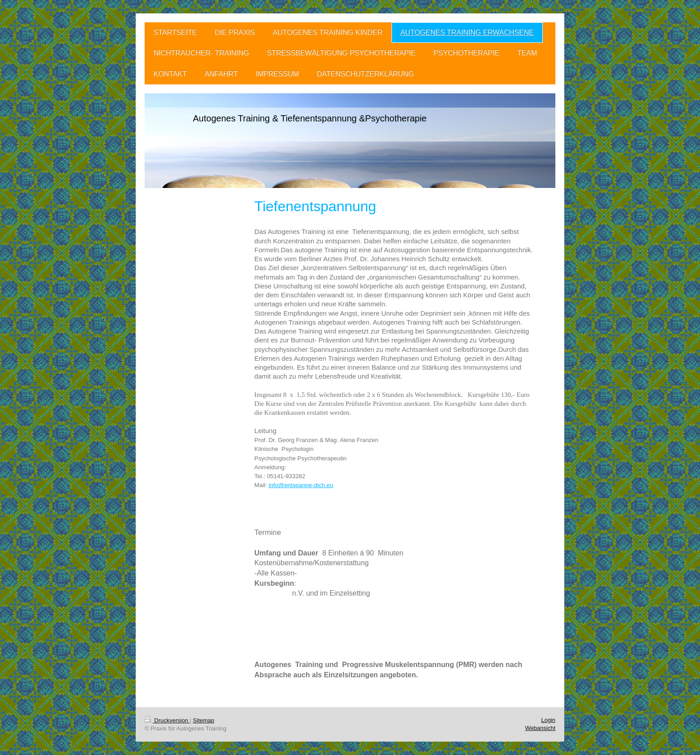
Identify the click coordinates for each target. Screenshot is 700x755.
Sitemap (204, 720)
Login (548, 720)
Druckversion (167, 720)
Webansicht (540, 728)
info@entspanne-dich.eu (301, 485)
